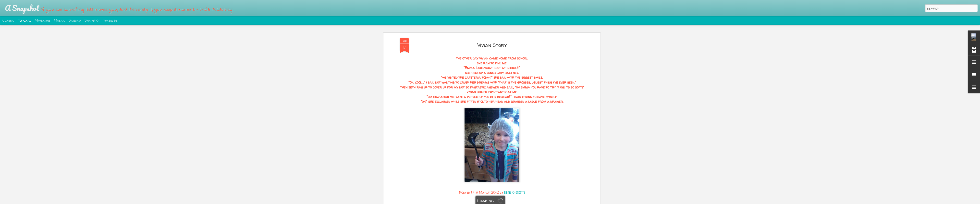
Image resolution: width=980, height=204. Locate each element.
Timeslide (110, 20)
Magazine (43, 20)
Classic (8, 20)
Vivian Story (492, 45)
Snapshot (92, 20)
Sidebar (75, 20)
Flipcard (24, 20)
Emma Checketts (515, 193)
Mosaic (60, 20)
